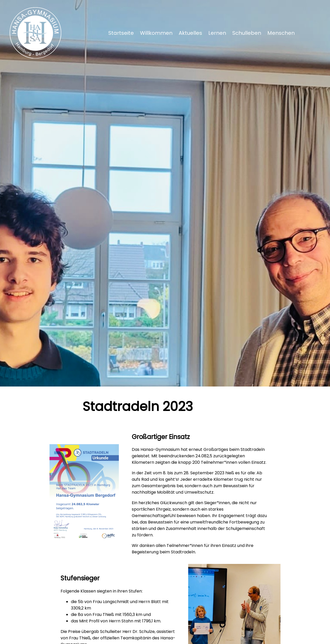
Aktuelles (190, 33)
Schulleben (247, 33)
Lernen (217, 33)
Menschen (281, 33)
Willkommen (156, 33)
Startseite (121, 33)
